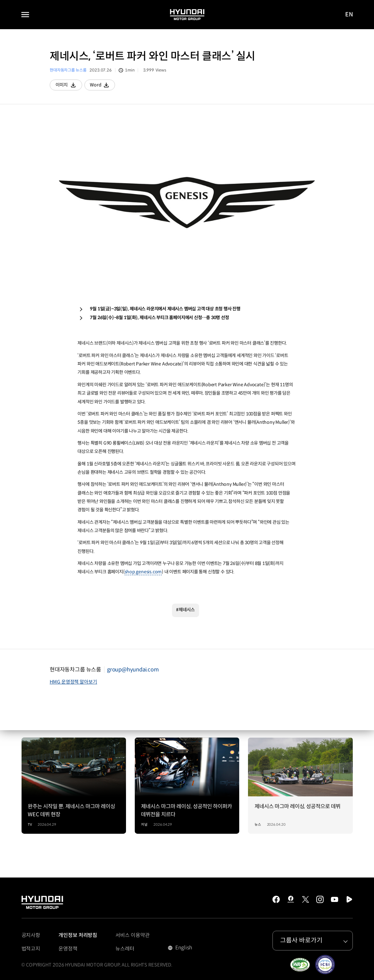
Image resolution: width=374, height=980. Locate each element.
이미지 (69, 86)
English (183, 948)
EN (350, 15)
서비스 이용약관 (132, 935)
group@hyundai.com (133, 669)
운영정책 (68, 949)
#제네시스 (185, 610)
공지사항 (31, 935)
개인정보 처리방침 (78, 935)
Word (102, 86)
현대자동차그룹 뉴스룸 (68, 70)
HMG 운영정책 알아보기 (73, 682)
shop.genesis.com (143, 572)
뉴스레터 (125, 949)
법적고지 (31, 949)
